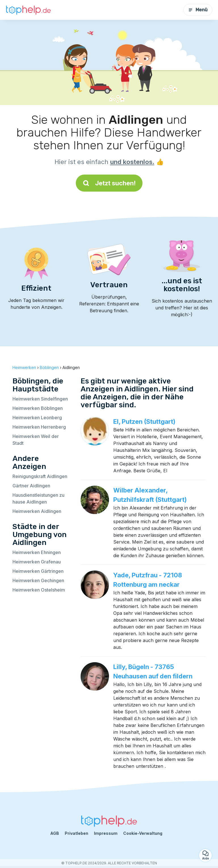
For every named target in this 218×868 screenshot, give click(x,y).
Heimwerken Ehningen (37, 552)
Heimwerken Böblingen (38, 408)
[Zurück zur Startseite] (28, 10)
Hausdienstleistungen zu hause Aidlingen (38, 498)
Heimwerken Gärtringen (38, 571)
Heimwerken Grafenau (37, 562)
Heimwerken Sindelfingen (40, 399)
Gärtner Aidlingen (31, 486)
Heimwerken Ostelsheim (39, 590)
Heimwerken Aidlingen (37, 511)
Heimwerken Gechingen (38, 580)
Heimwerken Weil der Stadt (36, 440)
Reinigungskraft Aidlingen (40, 476)
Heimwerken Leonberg (37, 418)
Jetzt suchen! (109, 183)
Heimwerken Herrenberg (39, 427)
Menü (198, 10)
